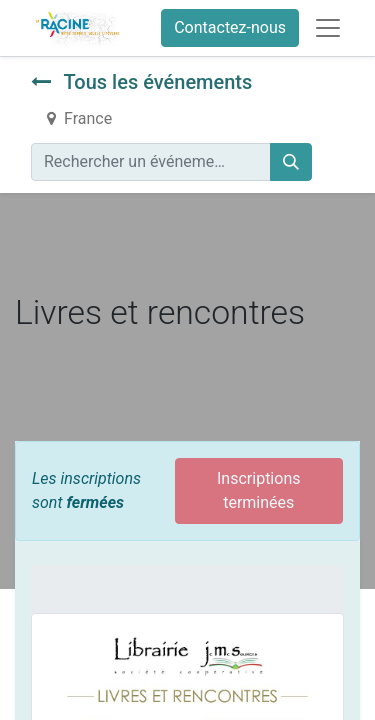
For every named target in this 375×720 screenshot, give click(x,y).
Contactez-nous (230, 27)
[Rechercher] (291, 162)
